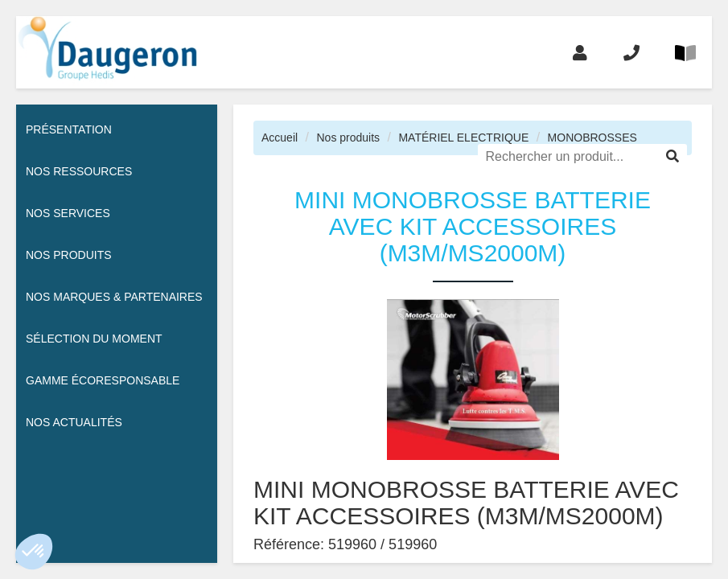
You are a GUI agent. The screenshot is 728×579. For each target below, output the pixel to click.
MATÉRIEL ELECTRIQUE (463, 138)
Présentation (69, 129)
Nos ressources (79, 171)
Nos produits (348, 138)
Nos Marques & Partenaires (114, 297)
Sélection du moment (94, 339)
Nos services (68, 213)
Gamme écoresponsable (103, 380)
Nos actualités (74, 422)
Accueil (280, 138)
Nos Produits (69, 255)
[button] (34, 552)
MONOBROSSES (592, 138)
